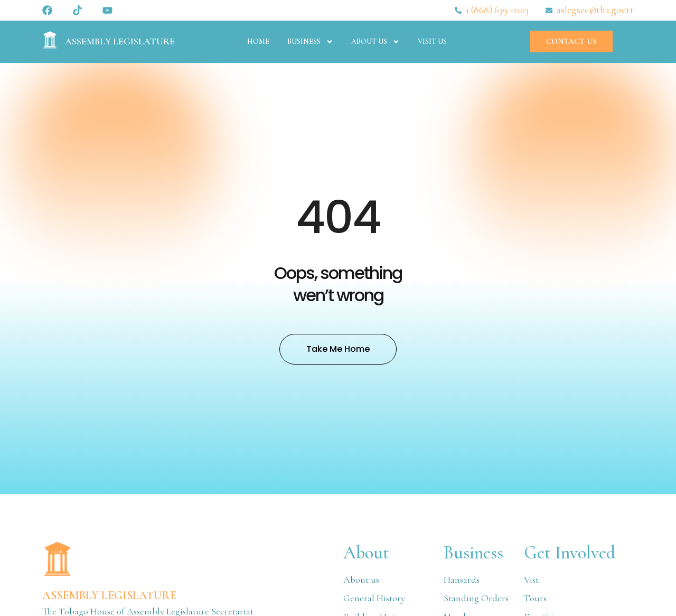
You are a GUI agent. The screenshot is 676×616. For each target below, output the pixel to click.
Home (258, 41)
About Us (375, 42)
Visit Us (432, 41)
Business (310, 42)
